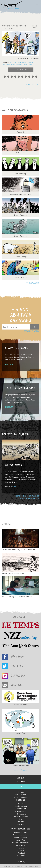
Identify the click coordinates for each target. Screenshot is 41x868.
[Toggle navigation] (37, 5)
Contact (21, 792)
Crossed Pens (20, 840)
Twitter (22, 850)
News (20, 819)
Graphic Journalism (21, 835)
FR (17, 781)
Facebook (21, 853)
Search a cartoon (21, 816)
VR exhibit (20, 824)
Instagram (21, 848)
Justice (30, 65)
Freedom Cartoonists (21, 837)
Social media (21, 845)
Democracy (5, 65)
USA (11, 62)
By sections (22, 814)
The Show (20, 822)
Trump (15, 62)
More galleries (33, 283)
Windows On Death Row (21, 843)
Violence (12, 65)
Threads (22, 856)
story (14, 486)
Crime (25, 65)
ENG (23, 781)
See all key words (32, 331)
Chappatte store (21, 832)
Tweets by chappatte (21, 770)
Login (20, 787)
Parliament (19, 65)
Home (21, 803)
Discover (9, 364)
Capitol (30, 62)
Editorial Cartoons (20, 806)
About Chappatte (20, 797)
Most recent (21, 809)
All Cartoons (22, 811)
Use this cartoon (21, 70)
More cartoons (32, 84)
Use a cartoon (21, 795)
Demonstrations (23, 62)
